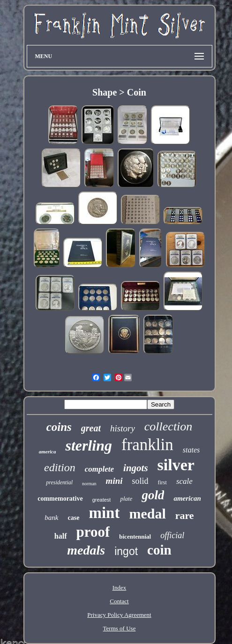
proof (93, 532)
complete (99, 469)
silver (176, 465)
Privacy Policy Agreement (119, 615)
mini (114, 481)
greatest (102, 500)
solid (140, 481)
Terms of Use (120, 628)
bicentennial (135, 537)
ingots (136, 468)
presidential (59, 482)
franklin (147, 445)
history (123, 428)
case (74, 518)
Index (120, 588)
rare (185, 515)
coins (59, 427)
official (172, 535)
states (191, 450)
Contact (119, 601)
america (48, 452)
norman (89, 484)
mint (104, 513)
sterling (89, 445)
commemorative (60, 499)
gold (153, 495)
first (162, 482)
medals (86, 550)
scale (184, 481)
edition (60, 467)
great (91, 428)
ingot (126, 551)
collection (168, 426)
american (187, 498)
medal (147, 514)
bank (51, 518)
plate (126, 499)
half (61, 536)
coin (159, 550)
